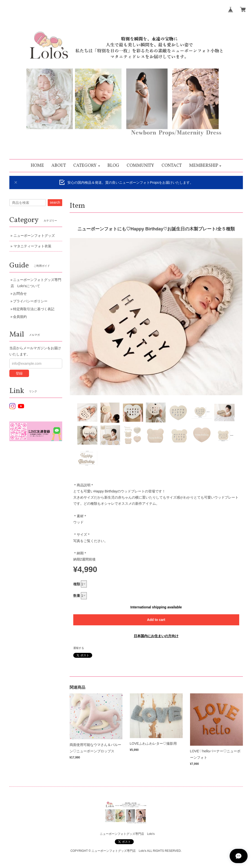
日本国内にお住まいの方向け (156, 636)
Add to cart (156, 620)
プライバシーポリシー (30, 301)
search (55, 202)
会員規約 (20, 317)
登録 (19, 373)
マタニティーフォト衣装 (32, 246)
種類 (77, 584)
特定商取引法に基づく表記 (34, 309)
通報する (79, 648)
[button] (87, 166)
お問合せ (20, 294)
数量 (77, 596)
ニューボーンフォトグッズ (34, 236)
